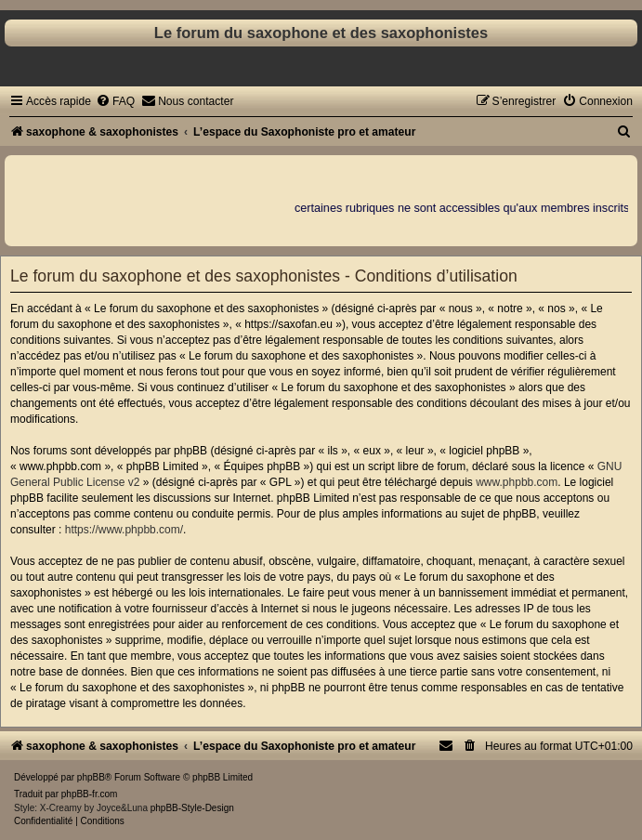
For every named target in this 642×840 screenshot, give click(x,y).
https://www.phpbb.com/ (124, 530)
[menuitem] (115, 101)
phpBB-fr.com (90, 794)
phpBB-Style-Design (192, 808)
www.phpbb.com (517, 482)
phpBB (91, 777)
